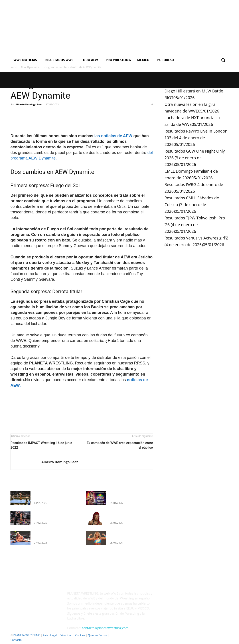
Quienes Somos (98, 635)
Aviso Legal (50, 635)
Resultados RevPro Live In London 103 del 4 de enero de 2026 (196, 138)
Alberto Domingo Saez (29, 104)
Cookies (80, 635)
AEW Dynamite (30, 67)
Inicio (14, 67)
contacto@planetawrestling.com (105, 628)
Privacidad (66, 635)
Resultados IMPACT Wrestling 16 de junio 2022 (41, 445)
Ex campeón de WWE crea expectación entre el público (120, 445)
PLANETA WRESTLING (27, 635)
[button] (223, 60)
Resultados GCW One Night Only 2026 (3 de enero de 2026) (195, 158)
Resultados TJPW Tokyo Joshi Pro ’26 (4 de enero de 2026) (195, 225)
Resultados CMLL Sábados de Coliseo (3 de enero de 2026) (192, 204)
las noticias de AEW (113, 136)
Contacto (16, 640)
